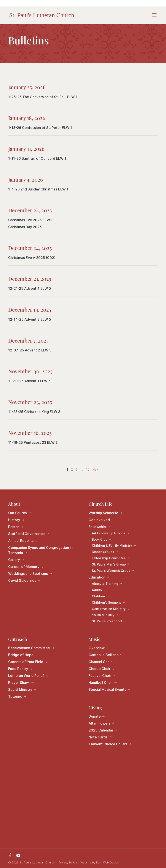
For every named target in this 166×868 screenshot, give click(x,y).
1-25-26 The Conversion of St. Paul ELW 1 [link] (43, 97)
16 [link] (88, 469)
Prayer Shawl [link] (19, 683)
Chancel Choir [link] (100, 662)
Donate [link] (95, 716)
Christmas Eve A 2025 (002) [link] (32, 258)
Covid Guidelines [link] (22, 580)
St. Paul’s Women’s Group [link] (111, 571)
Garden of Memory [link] (24, 567)
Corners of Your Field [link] (26, 662)
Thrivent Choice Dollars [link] (108, 744)
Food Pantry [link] (18, 669)
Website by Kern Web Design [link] (100, 862)
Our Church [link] (18, 513)
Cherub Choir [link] (100, 669)
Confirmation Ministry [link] (109, 609)
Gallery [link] (14, 560)
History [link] (14, 520)
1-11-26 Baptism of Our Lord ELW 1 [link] (37, 158)
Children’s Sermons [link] (107, 602)
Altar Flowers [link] (100, 723)
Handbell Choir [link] (101, 683)
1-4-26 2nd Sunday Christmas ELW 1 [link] (38, 189)
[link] (42, 15)
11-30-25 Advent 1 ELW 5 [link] (29, 381)
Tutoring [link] (15, 696)
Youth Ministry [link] (103, 615)
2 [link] (72, 469)
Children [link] (98, 596)
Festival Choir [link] (100, 676)
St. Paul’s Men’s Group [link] (109, 564)
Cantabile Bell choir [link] (105, 655)
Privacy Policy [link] (68, 862)
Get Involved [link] (99, 520)
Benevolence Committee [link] (29, 648)
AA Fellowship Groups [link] (109, 533)
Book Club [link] (100, 539)
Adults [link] (97, 590)
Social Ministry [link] (20, 689)
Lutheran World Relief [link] (26, 676)
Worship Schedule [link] (103, 513)
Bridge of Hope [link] (21, 655)
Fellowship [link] (97, 527)
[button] (154, 18)
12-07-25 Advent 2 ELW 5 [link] (30, 350)
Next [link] (96, 469)
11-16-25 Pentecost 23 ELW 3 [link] (33, 442)
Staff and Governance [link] (26, 534)
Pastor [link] (14, 527)
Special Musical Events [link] (107, 689)
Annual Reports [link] (21, 541)
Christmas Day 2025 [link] (25, 227)
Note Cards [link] (98, 737)
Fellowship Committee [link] (109, 558)
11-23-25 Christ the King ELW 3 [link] (34, 412)
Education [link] (97, 577)
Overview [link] (97, 648)
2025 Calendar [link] (101, 730)
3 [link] (77, 469)
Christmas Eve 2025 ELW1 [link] (30, 220)
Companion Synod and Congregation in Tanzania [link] (40, 550)
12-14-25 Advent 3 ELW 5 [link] (30, 319)
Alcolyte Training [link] (105, 584)
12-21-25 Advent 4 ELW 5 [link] (30, 288)
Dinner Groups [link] (103, 552)
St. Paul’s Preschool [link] (107, 621)
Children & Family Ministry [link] (112, 545)
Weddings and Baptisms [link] (28, 574)
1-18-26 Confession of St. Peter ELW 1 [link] (40, 128)
